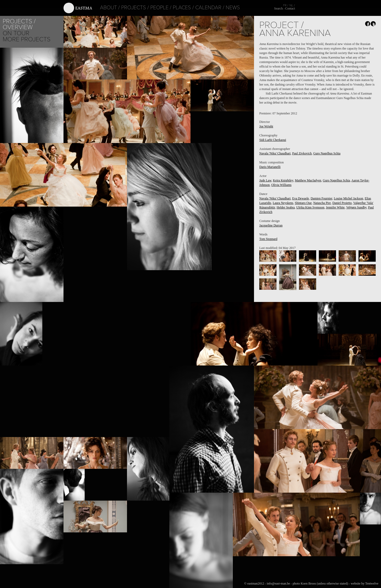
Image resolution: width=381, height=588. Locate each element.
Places (175, 8)
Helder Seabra (286, 207)
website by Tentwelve (365, 583)
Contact (290, 8)
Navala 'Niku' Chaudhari (275, 153)
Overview (18, 27)
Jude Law (265, 180)
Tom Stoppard (268, 239)
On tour (16, 33)
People (153, 8)
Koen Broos (308, 583)
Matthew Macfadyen (308, 180)
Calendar (201, 8)
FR (285, 5)
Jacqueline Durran (271, 225)
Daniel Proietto (342, 203)
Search (278, 8)
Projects (127, 8)
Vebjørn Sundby (356, 207)
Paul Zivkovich (302, 153)
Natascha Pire (322, 203)
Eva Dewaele (301, 198)
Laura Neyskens (283, 203)
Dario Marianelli (270, 167)
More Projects (27, 39)
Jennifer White (335, 207)
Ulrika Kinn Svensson (310, 207)
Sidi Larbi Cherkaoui (273, 140)
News (226, 8)
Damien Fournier (321, 198)
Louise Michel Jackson (349, 198)
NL (291, 5)
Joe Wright (266, 126)
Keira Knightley (283, 180)
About (102, 8)
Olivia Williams (281, 185)
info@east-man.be (278, 583)
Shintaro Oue (303, 203)
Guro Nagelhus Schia (327, 153)
